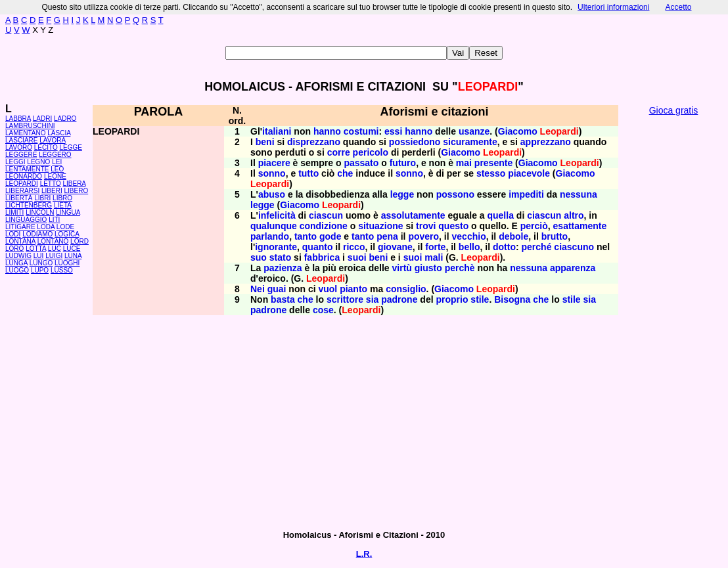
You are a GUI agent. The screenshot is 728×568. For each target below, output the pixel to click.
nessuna (579, 194)
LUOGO (17, 270)
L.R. (364, 554)
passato (361, 163)
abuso (272, 194)
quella (500, 215)
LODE (65, 227)
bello (469, 247)
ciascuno (574, 247)
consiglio (406, 289)
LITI (54, 220)
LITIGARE (20, 227)
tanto (306, 236)
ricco (354, 247)
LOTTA (36, 249)
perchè (460, 268)
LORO (14, 249)
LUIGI (54, 256)
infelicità (277, 215)
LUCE (72, 249)
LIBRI (42, 198)
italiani (277, 131)
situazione (380, 226)
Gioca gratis (674, 110)
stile (480, 299)
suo (259, 257)
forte (435, 247)
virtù (402, 268)
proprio (452, 299)
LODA (46, 227)
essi (393, 131)
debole (513, 236)
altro (574, 215)
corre (339, 152)
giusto (428, 268)
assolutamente (413, 215)
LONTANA (20, 241)
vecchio (469, 236)
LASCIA (59, 133)
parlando (270, 236)
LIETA (63, 205)
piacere (274, 163)
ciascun (326, 215)
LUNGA (16, 263)
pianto (353, 289)
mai (464, 163)
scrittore (345, 299)
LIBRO (62, 198)
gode (330, 236)
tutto (308, 173)
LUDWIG (18, 256)
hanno (327, 131)
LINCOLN (40, 212)
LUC (55, 249)
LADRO (65, 119)
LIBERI (52, 191)
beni (265, 142)
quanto (318, 247)
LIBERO (77, 191)
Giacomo (518, 131)
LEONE (55, 176)
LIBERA (74, 184)
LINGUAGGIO (26, 220)
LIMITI (14, 212)
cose (323, 310)
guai (277, 289)
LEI (57, 162)
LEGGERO (55, 155)
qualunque (274, 226)
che (345, 173)
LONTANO (53, 241)
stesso (491, 173)
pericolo (371, 152)
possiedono (415, 142)
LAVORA (52, 140)
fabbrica (322, 257)
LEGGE (70, 147)
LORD (80, 241)
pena (387, 236)
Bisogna (512, 299)
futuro (403, 163)
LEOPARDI (22, 184)
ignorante (276, 247)
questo (453, 226)
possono (455, 194)
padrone (399, 299)
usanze (474, 131)
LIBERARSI (22, 191)
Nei (258, 289)
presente (493, 163)
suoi (357, 257)
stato (280, 257)
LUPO (40, 270)
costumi (361, 131)
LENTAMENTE (27, 169)
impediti (526, 194)
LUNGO (41, 263)
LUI (39, 256)
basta (283, 299)
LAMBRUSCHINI (30, 126)
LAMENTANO (26, 133)
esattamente (580, 226)
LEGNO (38, 162)
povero (423, 236)
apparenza (573, 268)
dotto (504, 247)
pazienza (283, 268)
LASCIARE (21, 140)
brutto (555, 236)
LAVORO (19, 147)
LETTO (51, 184)
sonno (272, 173)
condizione (324, 226)
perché (537, 247)
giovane (395, 247)
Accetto (678, 7)
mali (434, 257)
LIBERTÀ (19, 198)
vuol (328, 289)
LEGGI (15, 162)
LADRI (42, 119)
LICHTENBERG (29, 205)
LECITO (46, 147)
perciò (534, 226)
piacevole (529, 173)
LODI (13, 234)
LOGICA (67, 234)
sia (372, 299)
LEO (57, 169)
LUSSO (62, 270)
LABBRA (18, 119)
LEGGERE (21, 155)
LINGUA (68, 212)
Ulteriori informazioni (613, 7)
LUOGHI (67, 263)
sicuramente (470, 142)
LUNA (73, 256)
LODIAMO (37, 234)
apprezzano (546, 142)
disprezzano (314, 142)
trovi (426, 226)
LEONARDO (24, 176)
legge (402, 194)
